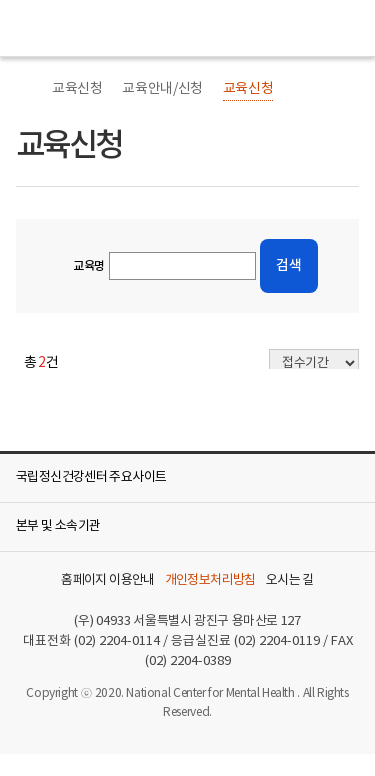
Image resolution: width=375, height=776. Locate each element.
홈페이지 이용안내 (107, 581)
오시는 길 (290, 581)
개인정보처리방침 (210, 581)
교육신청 (77, 89)
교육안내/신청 (162, 89)
